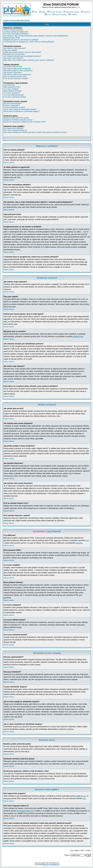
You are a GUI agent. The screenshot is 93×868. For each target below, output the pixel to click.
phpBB (43, 863)
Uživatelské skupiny (71, 12)
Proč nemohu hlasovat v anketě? (16, 79)
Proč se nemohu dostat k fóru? (15, 77)
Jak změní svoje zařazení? (14, 58)
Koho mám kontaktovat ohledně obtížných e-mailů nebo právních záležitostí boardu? (35, 132)
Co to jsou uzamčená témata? (15, 97)
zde (84, 799)
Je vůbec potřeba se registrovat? (16, 32)
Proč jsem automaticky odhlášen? (16, 34)
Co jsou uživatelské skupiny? (14, 107)
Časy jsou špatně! (10, 50)
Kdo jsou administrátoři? (13, 103)
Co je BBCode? (9, 85)
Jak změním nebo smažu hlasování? (17, 75)
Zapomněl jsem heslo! (12, 38)
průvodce (79, 543)
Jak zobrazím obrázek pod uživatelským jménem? (22, 56)
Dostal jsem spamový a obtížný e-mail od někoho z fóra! (25, 122)
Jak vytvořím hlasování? (13, 73)
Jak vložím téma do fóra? (13, 67)
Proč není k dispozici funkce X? (15, 130)
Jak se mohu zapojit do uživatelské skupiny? (20, 109)
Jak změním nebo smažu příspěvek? (17, 69)
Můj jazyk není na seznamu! (14, 54)
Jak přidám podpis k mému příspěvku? (18, 71)
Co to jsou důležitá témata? (14, 95)
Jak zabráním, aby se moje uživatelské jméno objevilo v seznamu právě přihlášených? (36, 36)
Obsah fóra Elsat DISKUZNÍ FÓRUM (16, 21)
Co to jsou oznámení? (12, 93)
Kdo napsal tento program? (14, 128)
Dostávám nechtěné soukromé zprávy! (18, 120)
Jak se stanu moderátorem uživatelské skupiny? (22, 111)
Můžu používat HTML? (12, 87)
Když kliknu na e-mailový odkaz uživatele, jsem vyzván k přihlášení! (29, 60)
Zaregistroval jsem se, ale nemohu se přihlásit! (21, 40)
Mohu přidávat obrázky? (13, 91)
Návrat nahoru (9, 163)
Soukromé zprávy (60, 15)
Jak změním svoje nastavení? (15, 48)
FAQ (35, 12)
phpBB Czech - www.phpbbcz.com (51, 865)
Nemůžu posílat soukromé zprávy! (16, 118)
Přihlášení (73, 15)
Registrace (86, 12)
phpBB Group (78, 337)
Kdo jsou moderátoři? (12, 105)
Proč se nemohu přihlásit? (13, 30)
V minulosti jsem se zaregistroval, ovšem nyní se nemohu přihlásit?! (29, 42)
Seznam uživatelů (54, 12)
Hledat (42, 12)
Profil (48, 15)
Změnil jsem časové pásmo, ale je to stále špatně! (22, 52)
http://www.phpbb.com (25, 811)
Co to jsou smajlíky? (11, 89)
